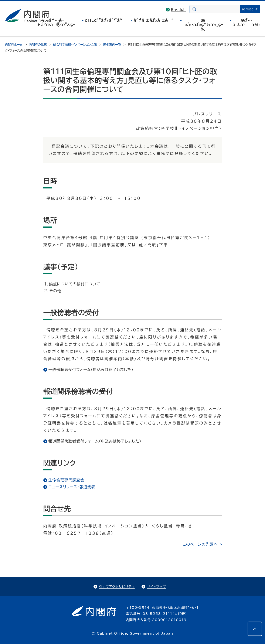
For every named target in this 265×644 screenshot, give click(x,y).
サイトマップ (157, 587)
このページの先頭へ (200, 544)
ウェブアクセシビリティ (117, 587)
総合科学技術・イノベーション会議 (75, 45)
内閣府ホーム (14, 45)
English (179, 10)
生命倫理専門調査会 (66, 480)
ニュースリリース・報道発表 (72, 487)
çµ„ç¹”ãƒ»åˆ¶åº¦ (104, 20)
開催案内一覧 (112, 45)
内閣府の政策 (38, 45)
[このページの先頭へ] (255, 629)
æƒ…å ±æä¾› (246, 22)
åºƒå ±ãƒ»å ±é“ (153, 20)
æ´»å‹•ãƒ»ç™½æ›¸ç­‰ (203, 24)
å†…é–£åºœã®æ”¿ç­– (56, 22)
